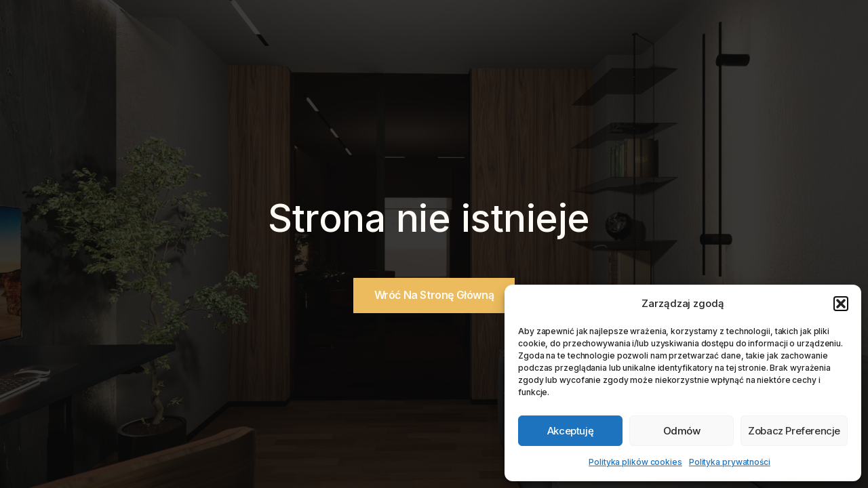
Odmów (682, 431)
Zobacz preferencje (794, 431)
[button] (841, 304)
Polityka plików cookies (635, 462)
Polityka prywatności (730, 462)
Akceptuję (570, 431)
